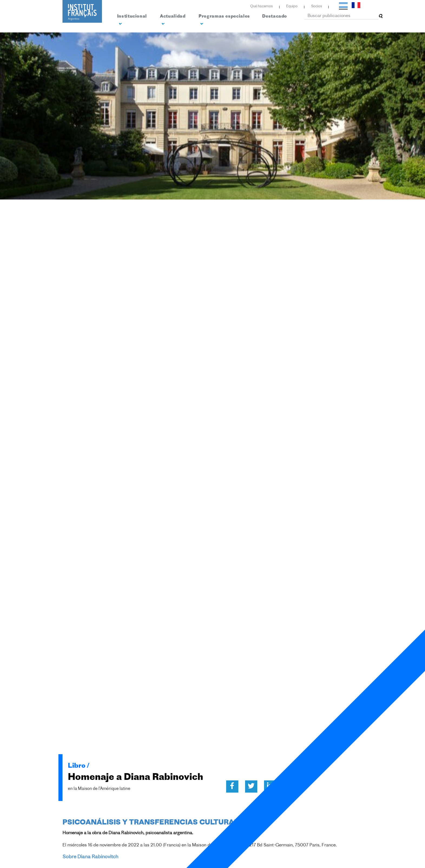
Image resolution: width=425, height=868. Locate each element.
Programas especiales (224, 20)
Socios (317, 6)
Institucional (132, 20)
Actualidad (173, 20)
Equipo (292, 6)
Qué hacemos (261, 6)
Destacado (275, 16)
